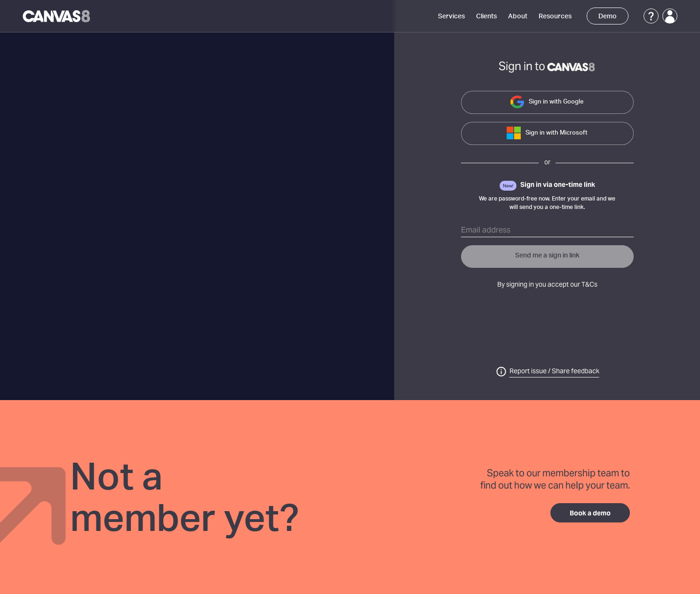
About (518, 16)
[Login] (670, 16)
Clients (486, 16)
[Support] (651, 16)
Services (451, 16)
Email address (486, 231)
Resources (555, 16)
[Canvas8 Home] (57, 16)
